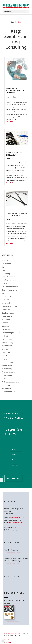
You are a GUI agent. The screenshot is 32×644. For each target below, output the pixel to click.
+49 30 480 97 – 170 (17, 518)
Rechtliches (6, 352)
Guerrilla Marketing (9, 290)
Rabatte (24, 96)
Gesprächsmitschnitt (10, 287)
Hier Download (14, 553)
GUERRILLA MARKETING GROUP (13, 633)
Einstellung (6, 274)
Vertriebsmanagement (10, 382)
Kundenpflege (7, 316)
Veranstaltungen (8, 372)
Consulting (10, 96)
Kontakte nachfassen (10, 306)
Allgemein (6, 260)
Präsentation (7, 339)
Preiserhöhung (7, 342)
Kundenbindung (8, 313)
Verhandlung (7, 375)
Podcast (5, 336)
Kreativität (6, 310)
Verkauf (5, 379)
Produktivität (7, 346)
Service (4, 356)
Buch (4, 267)
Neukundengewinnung (11, 333)
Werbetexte (6, 388)
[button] (3, 641)
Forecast (5, 283)
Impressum (7, 643)
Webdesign (6, 385)
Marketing (6, 319)
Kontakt (7, 639)
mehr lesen (10, 122)
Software (5, 359)
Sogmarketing (7, 362)
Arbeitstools (6, 264)
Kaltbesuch (6, 303)
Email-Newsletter (8, 277)
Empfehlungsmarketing (11, 280)
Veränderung (7, 369)
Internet (5, 293)
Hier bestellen (13, 621)
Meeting (5, 323)
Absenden (13, 478)
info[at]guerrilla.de (16, 523)
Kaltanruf (5, 300)
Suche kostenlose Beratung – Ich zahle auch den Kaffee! (16, 90)
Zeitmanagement (11, 98)
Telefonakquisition (9, 365)
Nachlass (17, 96)
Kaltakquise (6, 297)
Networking (6, 329)
